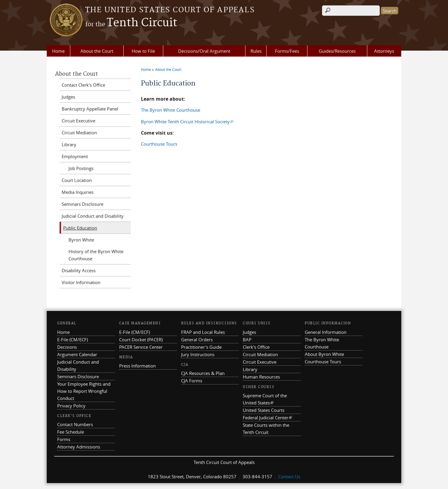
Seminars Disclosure (83, 204)
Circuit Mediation (79, 133)
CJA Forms (192, 381)
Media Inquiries (78, 192)
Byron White (81, 240)
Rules (256, 51)
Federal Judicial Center (267, 418)
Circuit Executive (78, 121)
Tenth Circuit (131, 23)
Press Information (137, 366)
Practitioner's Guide (201, 347)
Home (58, 51)
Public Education (80, 228)
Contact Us (289, 476)
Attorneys (384, 51)
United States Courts (264, 410)
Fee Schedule (71, 432)
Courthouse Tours (159, 144)
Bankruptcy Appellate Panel (90, 109)
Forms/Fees (287, 51)
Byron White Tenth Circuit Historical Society (187, 122)
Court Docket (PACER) (141, 340)
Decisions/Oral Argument (204, 51)
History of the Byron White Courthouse (96, 255)
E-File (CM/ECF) (73, 340)
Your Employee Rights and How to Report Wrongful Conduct (84, 391)
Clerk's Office (256, 347)
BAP (247, 340)
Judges (68, 97)
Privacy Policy (71, 406)
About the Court (97, 51)
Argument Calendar (77, 354)
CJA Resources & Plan (203, 373)
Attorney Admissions (79, 447)
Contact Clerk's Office (83, 85)
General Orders (197, 340)
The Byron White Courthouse (171, 110)
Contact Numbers (75, 424)
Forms (64, 439)
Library (69, 144)
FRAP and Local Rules (203, 332)
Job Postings (81, 168)
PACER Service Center (141, 347)
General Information (326, 332)
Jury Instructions (198, 354)
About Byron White (324, 354)
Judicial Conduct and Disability (93, 216)
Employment (75, 156)
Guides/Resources (337, 51)
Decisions (67, 347)
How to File (143, 51)
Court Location (77, 180)
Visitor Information (81, 282)
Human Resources (261, 377)
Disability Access (79, 270)
